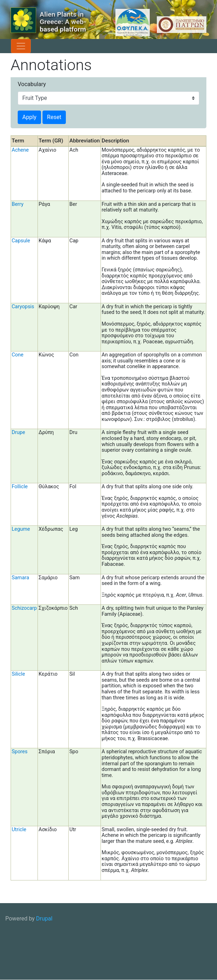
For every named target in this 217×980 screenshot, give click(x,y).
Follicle (20, 487)
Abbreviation (85, 141)
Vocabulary (32, 84)
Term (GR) (51, 141)
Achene (20, 150)
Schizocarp (24, 608)
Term (18, 141)
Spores (20, 752)
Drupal (44, 919)
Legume (21, 529)
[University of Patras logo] (180, 25)
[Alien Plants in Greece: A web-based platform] (23, 20)
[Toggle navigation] (21, 46)
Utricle (19, 830)
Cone (18, 355)
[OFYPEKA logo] (124, 22)
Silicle (18, 674)
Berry (18, 204)
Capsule (21, 241)
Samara (20, 578)
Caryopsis (23, 307)
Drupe (18, 432)
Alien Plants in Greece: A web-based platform (63, 22)
